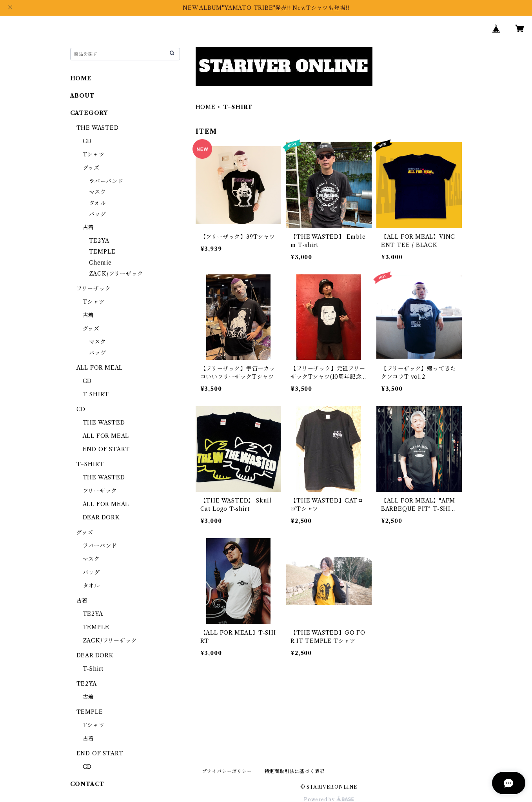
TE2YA (99, 241)
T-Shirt (93, 669)
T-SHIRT (96, 394)
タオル (98, 203)
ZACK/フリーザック (116, 274)
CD (87, 141)
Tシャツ (94, 154)
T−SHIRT (90, 464)
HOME (206, 107)
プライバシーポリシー (227, 771)
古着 (89, 227)
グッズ (91, 168)
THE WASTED (98, 128)
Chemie (100, 263)
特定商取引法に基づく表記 (295, 771)
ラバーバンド (106, 181)
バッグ (98, 214)
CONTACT (87, 784)
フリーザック (94, 289)
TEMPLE (102, 252)
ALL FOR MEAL (100, 368)
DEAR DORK (101, 517)
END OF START (106, 449)
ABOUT (82, 96)
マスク (98, 192)
